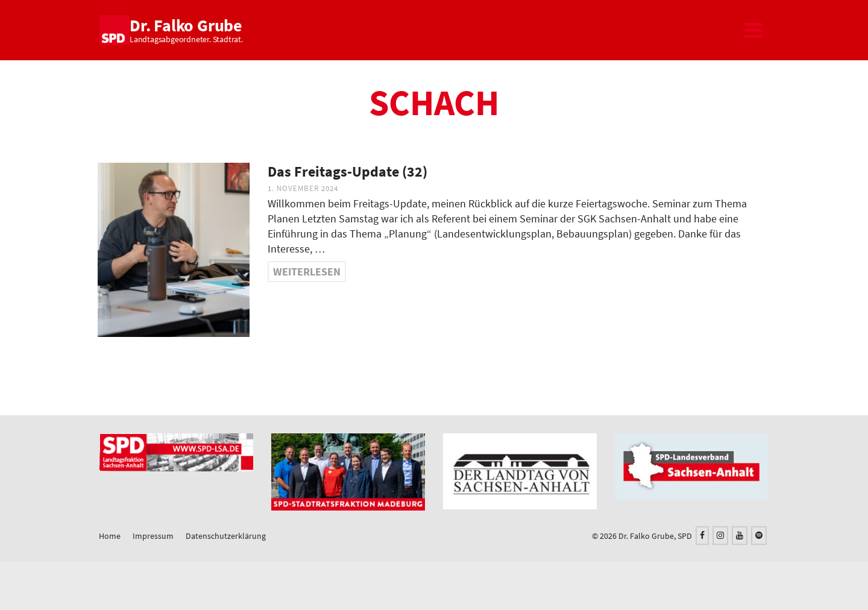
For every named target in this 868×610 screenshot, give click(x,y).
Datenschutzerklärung (226, 536)
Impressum (153, 536)
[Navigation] (753, 30)
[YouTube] (740, 536)
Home (110, 536)
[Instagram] (720, 536)
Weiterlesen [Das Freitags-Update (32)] (307, 272)
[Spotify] (759, 536)
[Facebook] (702, 536)
